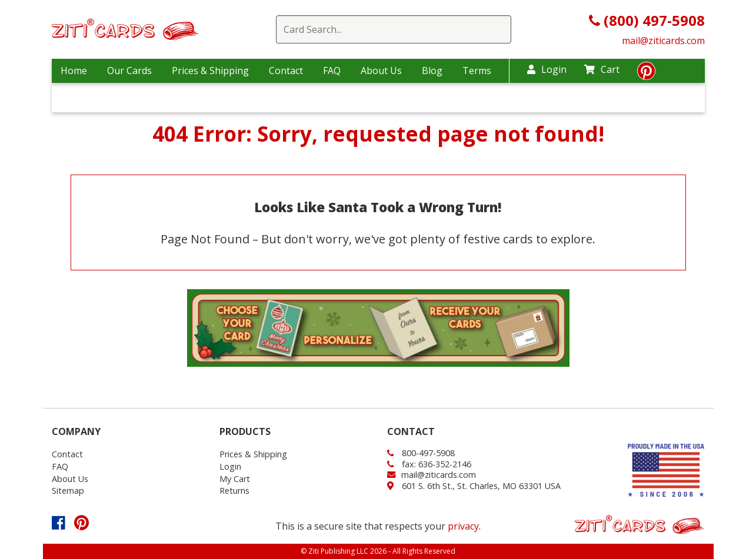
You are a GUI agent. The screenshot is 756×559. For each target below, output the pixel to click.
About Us (381, 71)
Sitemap (68, 491)
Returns (234, 491)
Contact (286, 71)
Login (547, 69)
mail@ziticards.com (663, 41)
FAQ (332, 71)
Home (74, 71)
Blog (432, 71)
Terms (477, 71)
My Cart (235, 479)
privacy (463, 526)
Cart (602, 69)
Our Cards (129, 71)
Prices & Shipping (210, 71)
